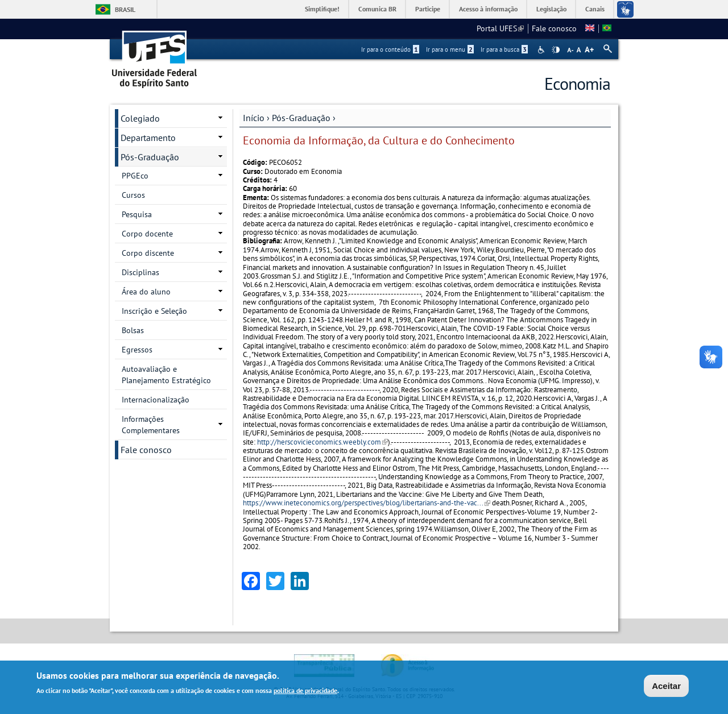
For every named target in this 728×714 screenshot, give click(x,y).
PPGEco (135, 176)
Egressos (137, 350)
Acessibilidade (542, 50)
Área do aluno (146, 292)
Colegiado (140, 118)
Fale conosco (554, 28)
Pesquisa (137, 214)
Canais (595, 9)
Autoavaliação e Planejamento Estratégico (166, 375)
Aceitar (666, 686)
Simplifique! (322, 9)
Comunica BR (377, 9)
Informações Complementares (151, 425)
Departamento (148, 138)
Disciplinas (140, 272)
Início (254, 118)
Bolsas (133, 330)
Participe (428, 9)
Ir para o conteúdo (390, 49)
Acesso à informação (488, 9)
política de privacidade (305, 690)
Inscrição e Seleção (154, 311)
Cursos (133, 195)
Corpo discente (148, 253)
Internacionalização (156, 400)
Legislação (551, 9)
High (556, 50)
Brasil (125, 9)
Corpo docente (147, 234)
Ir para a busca (504, 49)
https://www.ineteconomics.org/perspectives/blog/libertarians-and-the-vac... (367, 503)
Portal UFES (500, 28)
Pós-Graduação (301, 118)
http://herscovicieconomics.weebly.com (322, 442)
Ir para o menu (450, 49)
